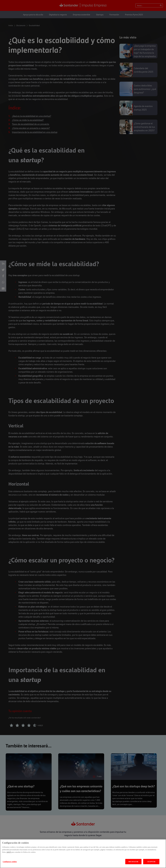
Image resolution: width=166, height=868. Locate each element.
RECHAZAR (133, 864)
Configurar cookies (10, 864)
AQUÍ (9, 854)
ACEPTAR (151, 864)
